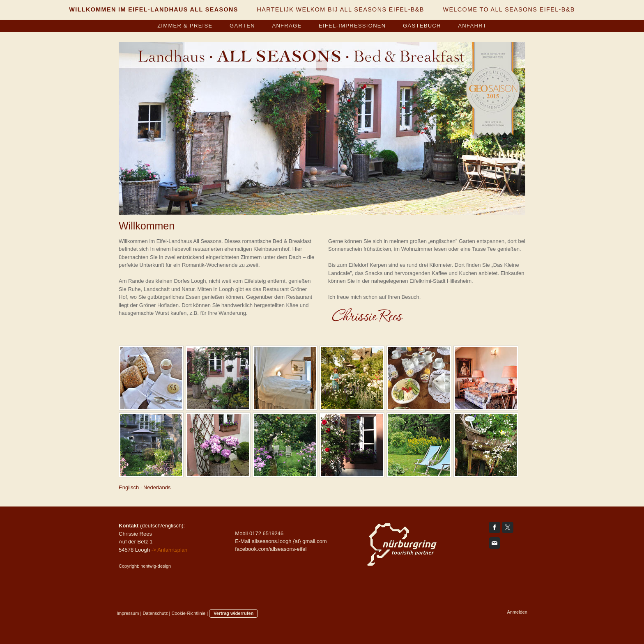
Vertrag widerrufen (233, 613)
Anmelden (517, 612)
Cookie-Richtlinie (189, 613)
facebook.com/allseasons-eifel (271, 549)
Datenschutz (155, 613)
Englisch (129, 487)
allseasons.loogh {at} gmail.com (289, 541)
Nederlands (157, 487)
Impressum (128, 613)
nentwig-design (156, 566)
